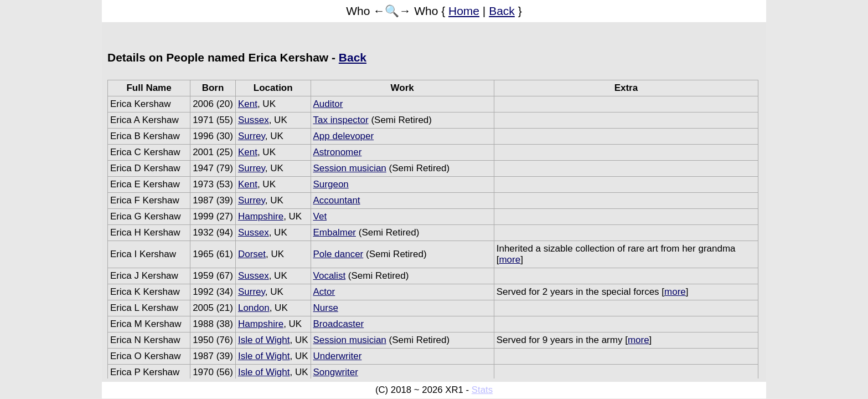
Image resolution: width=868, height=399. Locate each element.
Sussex (254, 120)
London (254, 308)
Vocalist (330, 276)
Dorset (252, 254)
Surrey (252, 136)
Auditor (328, 104)
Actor (324, 292)
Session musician (350, 168)
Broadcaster (339, 324)
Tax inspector (341, 120)
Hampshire (261, 216)
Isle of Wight (264, 340)
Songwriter (336, 372)
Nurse (326, 308)
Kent (248, 104)
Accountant (337, 200)
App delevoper (344, 136)
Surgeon (331, 184)
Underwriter (338, 356)
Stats (482, 390)
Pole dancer (339, 254)
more (510, 260)
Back (502, 11)
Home (464, 11)
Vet (320, 216)
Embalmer (335, 232)
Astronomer (338, 152)
